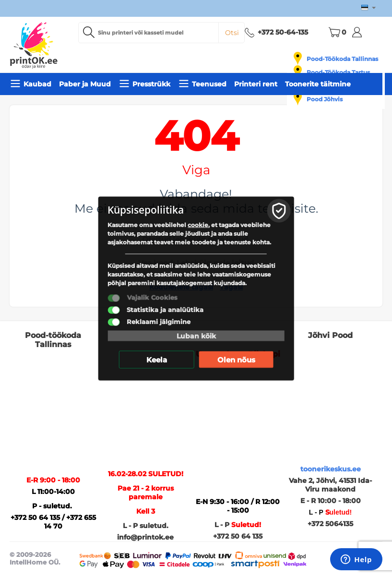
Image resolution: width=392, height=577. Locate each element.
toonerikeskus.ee (331, 469)
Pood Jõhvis (325, 99)
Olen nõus (236, 360)
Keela (157, 360)
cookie (198, 225)
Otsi (232, 33)
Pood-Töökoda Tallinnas (342, 59)
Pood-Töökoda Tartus (338, 72)
